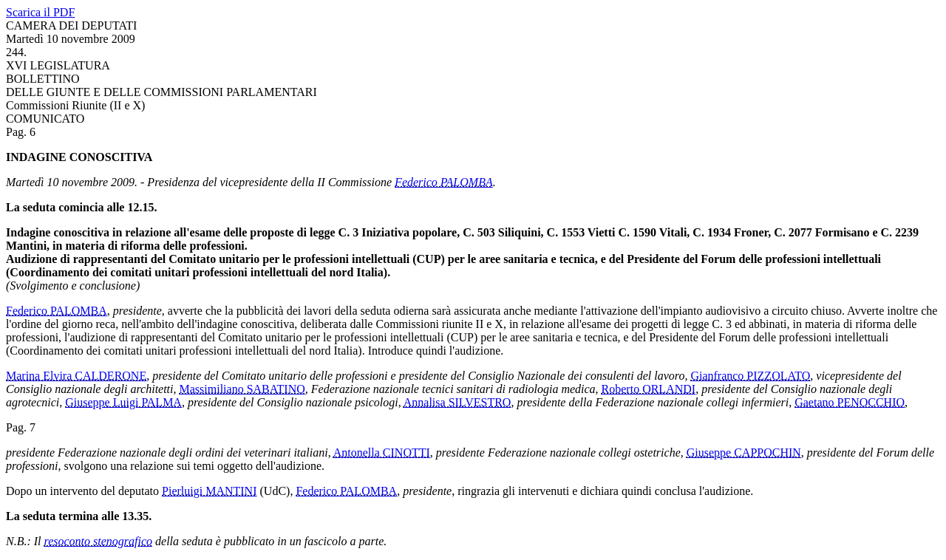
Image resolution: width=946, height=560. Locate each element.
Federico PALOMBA (444, 182)
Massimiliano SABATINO (242, 389)
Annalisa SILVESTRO (457, 402)
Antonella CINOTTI (382, 453)
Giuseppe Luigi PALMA (123, 402)
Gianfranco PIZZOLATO (750, 376)
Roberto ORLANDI (649, 389)
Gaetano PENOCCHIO (850, 402)
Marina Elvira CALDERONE (76, 376)
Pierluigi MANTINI (209, 491)
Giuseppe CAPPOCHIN (744, 453)
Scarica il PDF (40, 12)
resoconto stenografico (99, 541)
